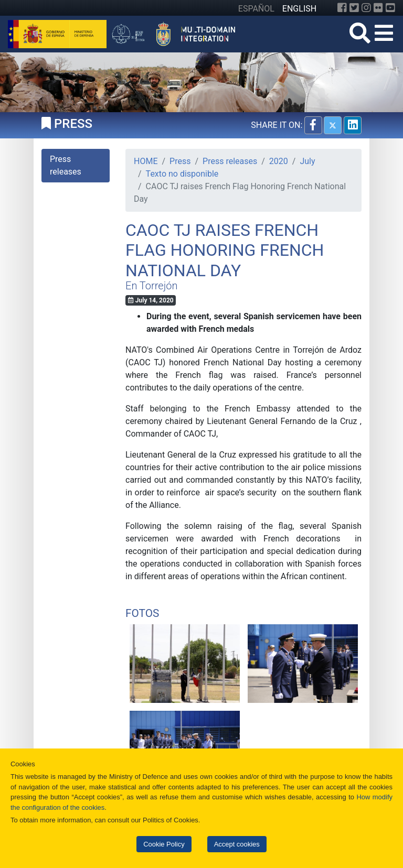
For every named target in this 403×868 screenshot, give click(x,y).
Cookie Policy (164, 844)
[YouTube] (390, 8)
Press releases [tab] (66, 165)
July (307, 161)
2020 (279, 161)
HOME (146, 161)
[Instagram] (366, 8)
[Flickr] (378, 8)
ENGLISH (299, 9)
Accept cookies (237, 844)
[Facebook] (342, 8)
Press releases (230, 161)
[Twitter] (354, 8)
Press (180, 161)
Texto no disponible (182, 174)
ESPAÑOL (256, 9)
